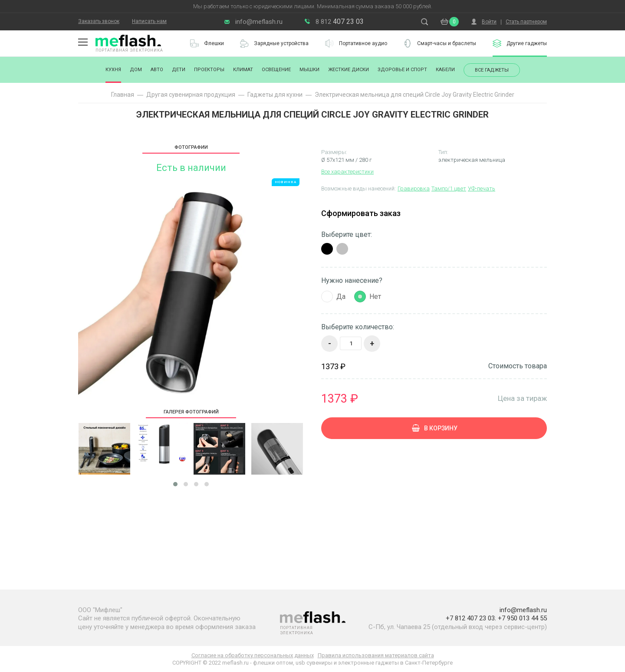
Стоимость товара (518, 366)
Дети (179, 70)
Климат (243, 70)
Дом (136, 70)
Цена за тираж (522, 398)
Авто (157, 70)
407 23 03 (340, 21)
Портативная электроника (129, 50)
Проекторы (209, 70)
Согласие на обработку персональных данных (253, 655)
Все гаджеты (492, 70)
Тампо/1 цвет (449, 188)
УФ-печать (482, 188)
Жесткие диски (349, 70)
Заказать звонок (99, 21)
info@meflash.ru (259, 22)
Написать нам (149, 21)
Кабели (445, 70)
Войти (489, 22)
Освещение (276, 70)
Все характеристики (347, 172)
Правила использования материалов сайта (376, 655)
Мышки (309, 70)
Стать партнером (526, 22)
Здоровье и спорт (402, 70)
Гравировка (414, 188)
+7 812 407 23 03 (470, 618)
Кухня (113, 70)
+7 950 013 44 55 (522, 618)
